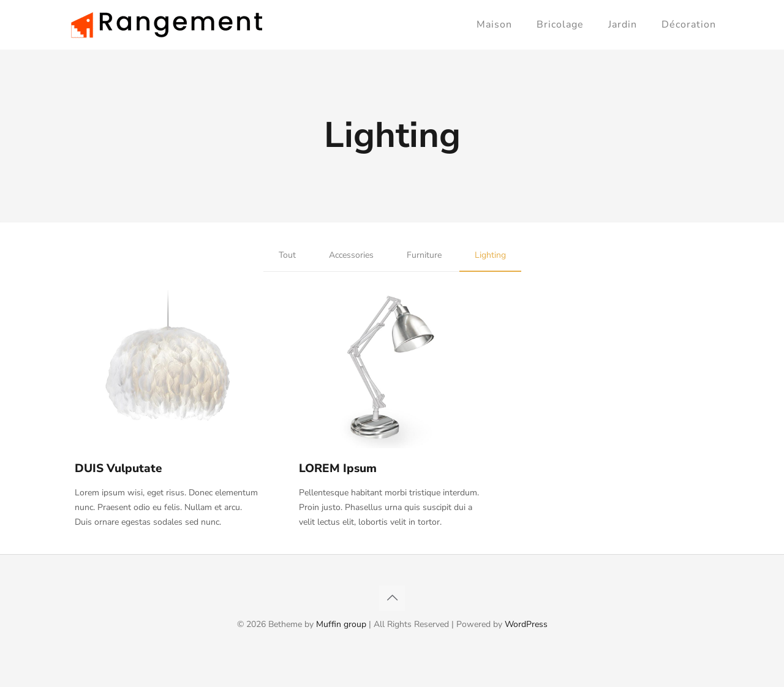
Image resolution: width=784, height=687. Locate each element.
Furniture (424, 255)
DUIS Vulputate (118, 468)
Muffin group (341, 624)
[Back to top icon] (392, 598)
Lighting (490, 255)
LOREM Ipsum (338, 468)
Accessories (351, 255)
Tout (287, 255)
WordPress (526, 624)
